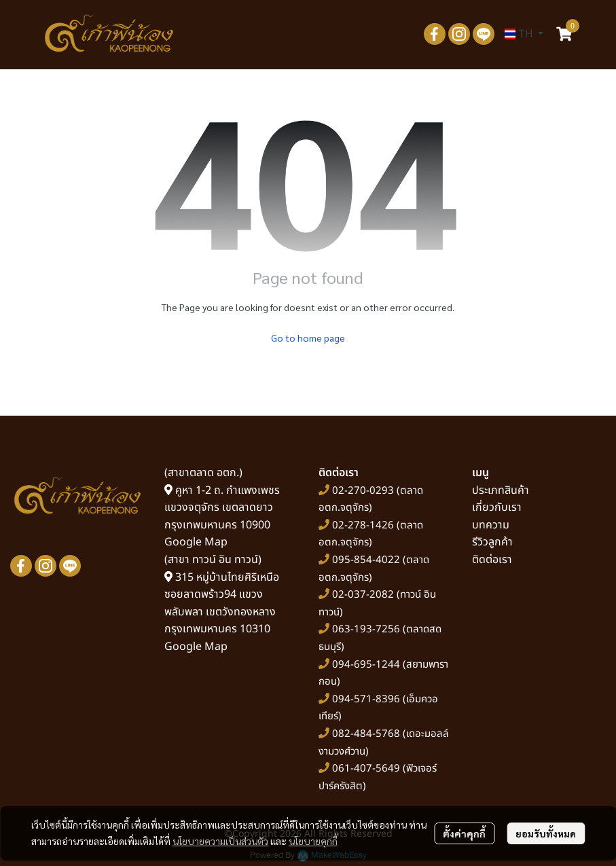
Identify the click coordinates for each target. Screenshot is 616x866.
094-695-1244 (366, 665)
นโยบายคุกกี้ (313, 841)
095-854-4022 (366, 560)
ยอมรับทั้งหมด (546, 833)
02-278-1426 (363, 525)
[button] (524, 34)
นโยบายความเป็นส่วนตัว (220, 841)
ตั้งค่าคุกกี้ (464, 833)
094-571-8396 (366, 699)
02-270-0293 (362, 491)
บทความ (491, 525)
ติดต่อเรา (492, 560)
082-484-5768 (366, 734)
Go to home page (308, 338)
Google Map (196, 542)
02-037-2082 (363, 595)
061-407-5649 (366, 769)
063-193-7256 (366, 629)
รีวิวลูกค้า (492, 542)
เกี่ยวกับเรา (497, 507)
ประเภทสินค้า (501, 490)
